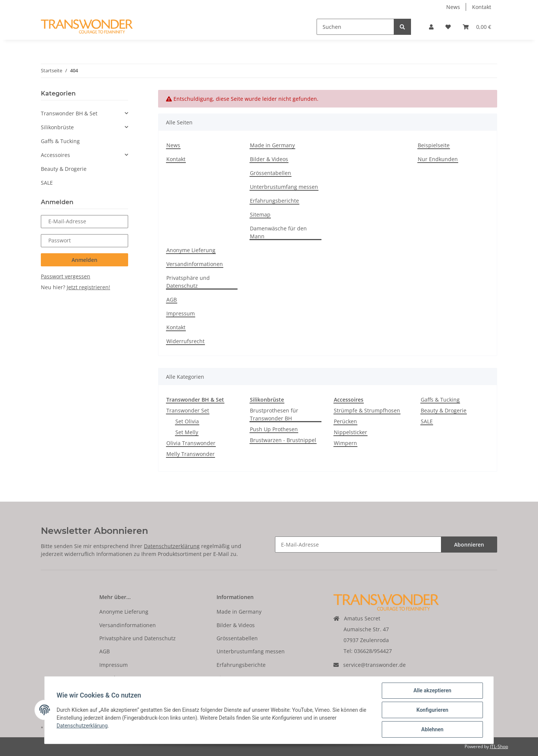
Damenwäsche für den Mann (278, 232)
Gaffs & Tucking (440, 400)
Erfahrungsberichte (274, 201)
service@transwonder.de (374, 665)
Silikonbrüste (57, 127)
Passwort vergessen (66, 276)
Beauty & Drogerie (444, 410)
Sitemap (260, 214)
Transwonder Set (188, 410)
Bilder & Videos (269, 159)
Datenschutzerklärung (172, 546)
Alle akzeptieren (432, 690)
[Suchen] (355, 27)
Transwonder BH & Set (69, 113)
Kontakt (482, 7)
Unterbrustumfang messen (284, 187)
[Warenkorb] (477, 27)
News (453, 7)
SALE (427, 421)
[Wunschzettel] (448, 27)
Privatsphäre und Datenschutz (188, 282)
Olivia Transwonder (191, 443)
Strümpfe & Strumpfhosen (367, 410)
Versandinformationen (195, 264)
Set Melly (187, 432)
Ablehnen (432, 729)
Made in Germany (272, 145)
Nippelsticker (350, 432)
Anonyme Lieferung (191, 250)
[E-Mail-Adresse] (358, 545)
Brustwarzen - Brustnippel (283, 440)
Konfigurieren (432, 710)
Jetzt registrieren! (88, 287)
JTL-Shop (499, 746)
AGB (172, 300)
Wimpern (345, 443)
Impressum (181, 313)
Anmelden (84, 260)
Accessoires (55, 155)
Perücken (345, 421)
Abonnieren (469, 545)
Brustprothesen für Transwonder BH (274, 414)
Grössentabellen (270, 173)
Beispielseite (434, 145)
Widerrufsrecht (185, 341)
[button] (431, 27)
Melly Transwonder (191, 454)
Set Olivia (187, 421)
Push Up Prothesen (274, 429)
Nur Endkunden (438, 159)
